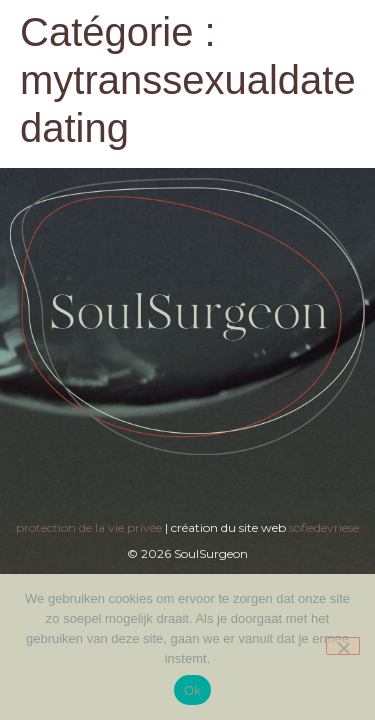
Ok (192, 690)
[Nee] (343, 646)
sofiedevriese (324, 527)
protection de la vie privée (89, 527)
